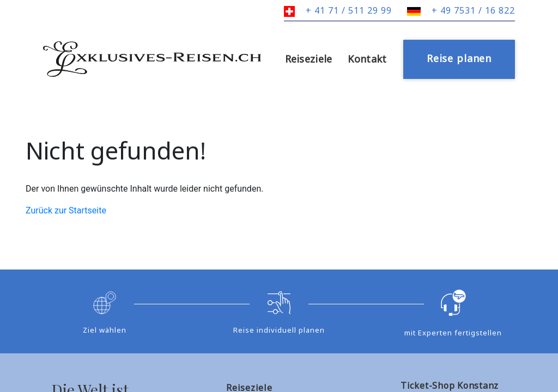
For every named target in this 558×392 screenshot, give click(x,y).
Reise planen (459, 58)
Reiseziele (309, 59)
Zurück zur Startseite (66, 210)
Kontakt (367, 59)
